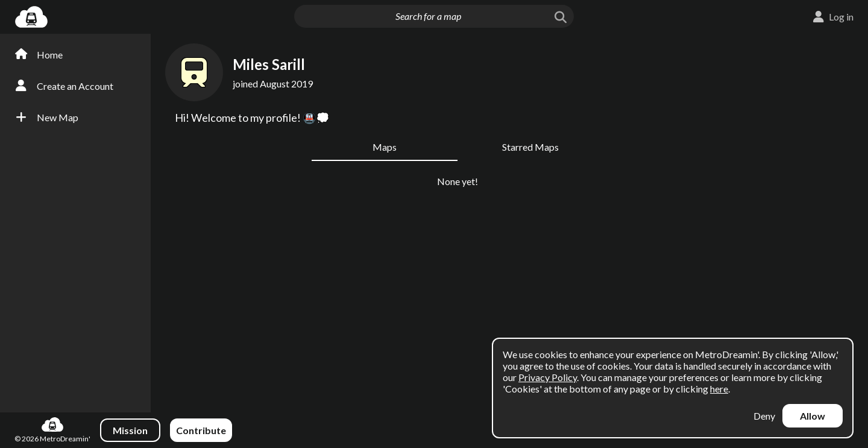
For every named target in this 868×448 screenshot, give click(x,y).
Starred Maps (530, 147)
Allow (813, 416)
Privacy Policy (548, 377)
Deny (764, 416)
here (719, 389)
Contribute (201, 430)
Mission (130, 430)
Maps (385, 147)
